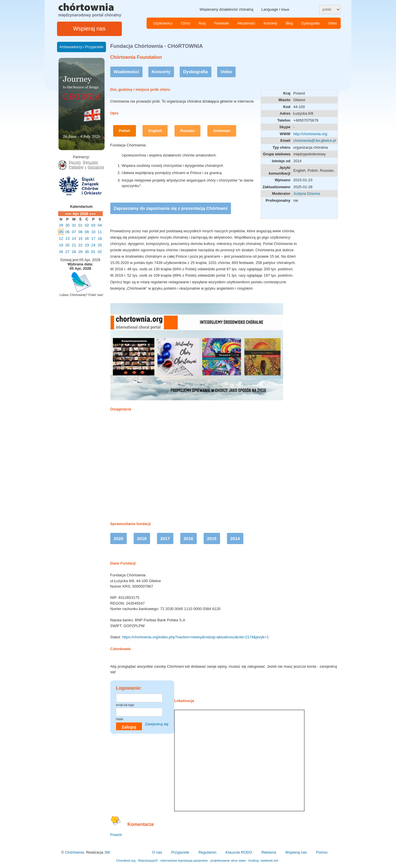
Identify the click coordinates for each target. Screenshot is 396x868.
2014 (235, 538)
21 (74, 245)
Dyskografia (310, 23)
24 (93, 245)
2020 (119, 538)
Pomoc (322, 852)
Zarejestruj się (157, 724)
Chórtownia (75, 852)
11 (100, 232)
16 (87, 238)
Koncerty (270, 23)
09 (87, 232)
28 (74, 252)
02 (87, 225)
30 (67, 225)
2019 (142, 538)
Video (332, 23)
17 (93, 238)
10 (93, 232)
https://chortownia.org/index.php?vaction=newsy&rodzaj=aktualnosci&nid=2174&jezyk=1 (196, 637)
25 (100, 245)
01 (80, 225)
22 (80, 245)
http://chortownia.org (310, 134)
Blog (289, 23)
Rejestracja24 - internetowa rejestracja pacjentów (173, 861)
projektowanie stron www (228, 861)
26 (61, 252)
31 (74, 225)
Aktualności (246, 23)
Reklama (269, 852)
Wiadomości (126, 72)
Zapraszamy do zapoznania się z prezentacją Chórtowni (171, 208)
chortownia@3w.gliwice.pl (314, 140)
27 (67, 252)
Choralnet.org (126, 861)
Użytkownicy (163, 23)
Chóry (185, 23)
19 (61, 245)
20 (67, 245)
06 (67, 232)
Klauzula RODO (239, 852)
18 (100, 238)
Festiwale (222, 23)
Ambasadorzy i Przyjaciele (81, 47)
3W (107, 852)
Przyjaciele (180, 852)
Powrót (116, 835)
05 (61, 232)
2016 (188, 538)
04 (100, 225)
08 (80, 232)
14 (74, 238)
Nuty (202, 23)
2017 (165, 538)
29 (61, 225)
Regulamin (207, 852)
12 (61, 238)
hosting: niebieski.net (263, 861)
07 (74, 232)
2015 (212, 538)
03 (93, 225)
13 (67, 238)
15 (80, 238)
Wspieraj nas (89, 29)
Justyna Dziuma (306, 194)
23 (87, 245)
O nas (157, 852)
